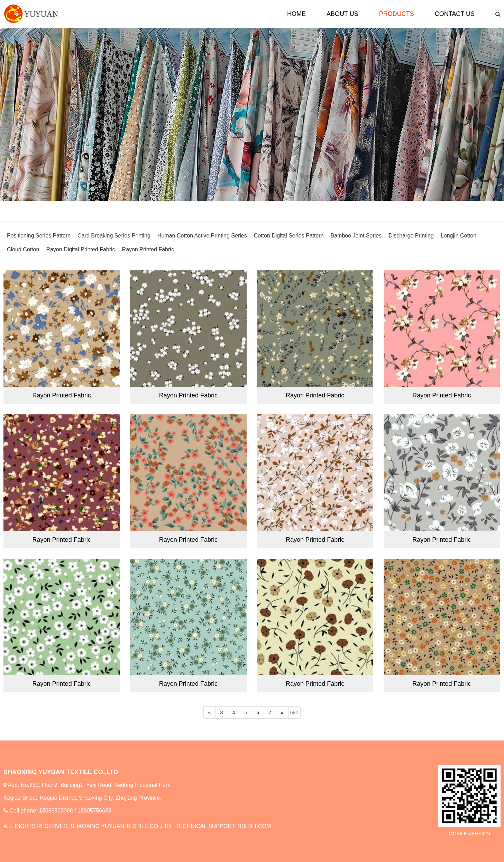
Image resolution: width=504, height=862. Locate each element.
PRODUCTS (397, 14)
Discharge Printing (411, 236)
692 (294, 712)
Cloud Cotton (23, 249)
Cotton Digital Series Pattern (289, 236)
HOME (296, 14)
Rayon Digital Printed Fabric (80, 249)
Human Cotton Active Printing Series (202, 236)
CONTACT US (455, 14)
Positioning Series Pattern (39, 236)
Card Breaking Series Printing (114, 236)
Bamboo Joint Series (356, 236)
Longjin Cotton (459, 236)
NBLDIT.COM (254, 826)
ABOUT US (342, 14)
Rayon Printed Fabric (148, 249)
